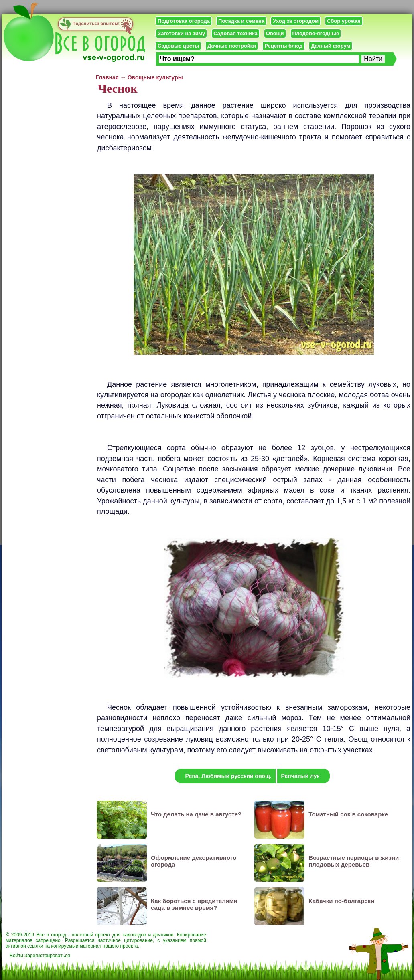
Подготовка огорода (184, 21)
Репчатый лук (300, 776)
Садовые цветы (178, 46)
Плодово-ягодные (316, 33)
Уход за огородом (296, 21)
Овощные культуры (155, 77)
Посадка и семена (241, 21)
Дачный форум (331, 46)
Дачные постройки (232, 46)
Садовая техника (235, 33)
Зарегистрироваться (47, 956)
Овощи (275, 33)
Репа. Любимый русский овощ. (228, 776)
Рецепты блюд (283, 46)
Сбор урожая (344, 21)
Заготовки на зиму (181, 33)
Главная (107, 77)
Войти (16, 956)
